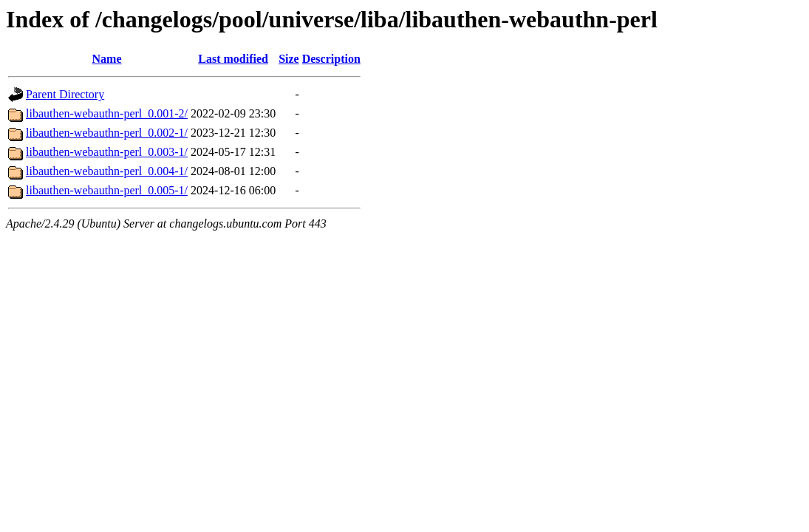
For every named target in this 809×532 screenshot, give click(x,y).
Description (331, 59)
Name (107, 59)
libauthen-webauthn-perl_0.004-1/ (107, 171)
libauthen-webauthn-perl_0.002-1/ (107, 133)
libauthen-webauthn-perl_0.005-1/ (107, 190)
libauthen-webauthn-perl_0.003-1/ (107, 152)
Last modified (233, 59)
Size (289, 59)
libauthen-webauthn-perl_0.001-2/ (107, 113)
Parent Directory (65, 94)
